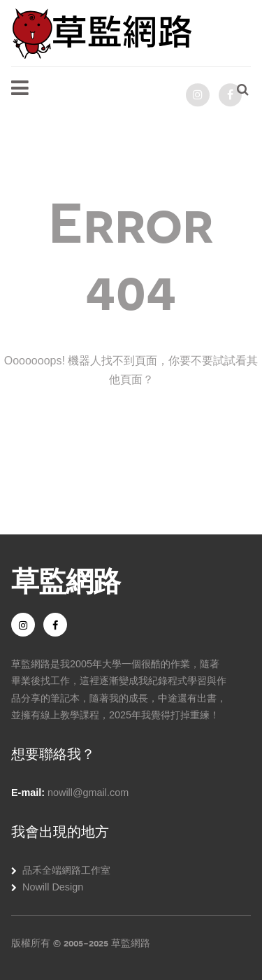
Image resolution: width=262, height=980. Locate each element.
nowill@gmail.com (88, 793)
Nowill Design (53, 887)
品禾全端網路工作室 (66, 870)
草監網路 (66, 579)
